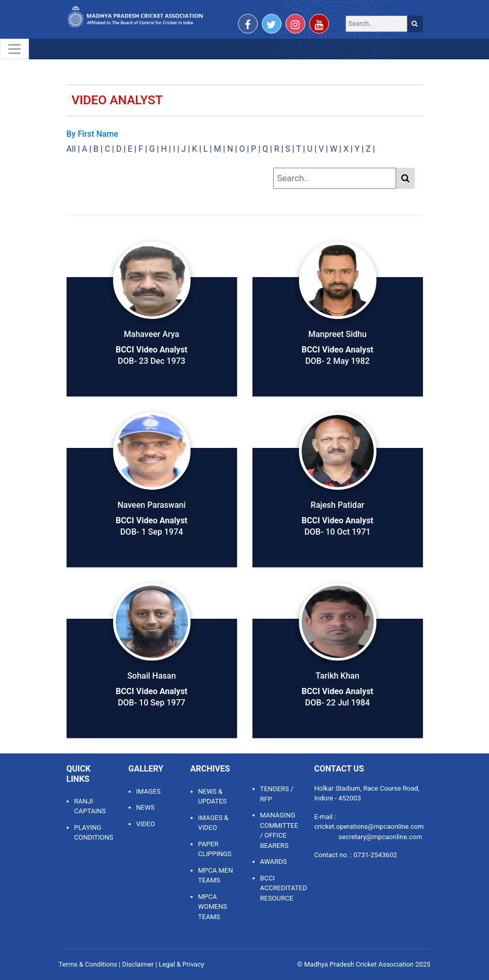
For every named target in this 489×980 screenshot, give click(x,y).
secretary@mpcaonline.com (381, 837)
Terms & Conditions (88, 964)
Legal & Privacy (181, 964)
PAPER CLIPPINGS (215, 849)
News (146, 807)
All (71, 149)
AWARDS (274, 862)
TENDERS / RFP (277, 794)
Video (146, 824)
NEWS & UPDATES (213, 797)
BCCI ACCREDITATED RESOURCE (280, 888)
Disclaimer (138, 964)
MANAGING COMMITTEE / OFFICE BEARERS (279, 830)
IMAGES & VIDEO (214, 823)
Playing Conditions (94, 833)
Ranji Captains (90, 806)
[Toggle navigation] (14, 49)
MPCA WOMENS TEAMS (213, 907)
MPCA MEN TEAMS (216, 875)
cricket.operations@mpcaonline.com (369, 826)
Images (148, 791)
